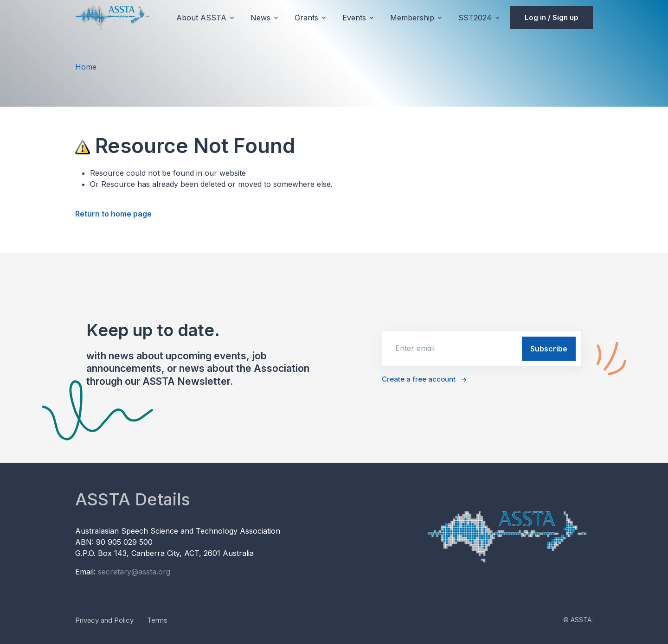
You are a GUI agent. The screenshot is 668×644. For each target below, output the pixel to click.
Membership (412, 18)
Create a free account (419, 379)
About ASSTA (201, 18)
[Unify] (112, 18)
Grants (306, 18)
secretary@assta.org (134, 572)
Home (86, 67)
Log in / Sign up (552, 17)
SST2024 (475, 18)
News (260, 18)
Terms (157, 620)
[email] (451, 348)
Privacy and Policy (104, 620)
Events (354, 18)
